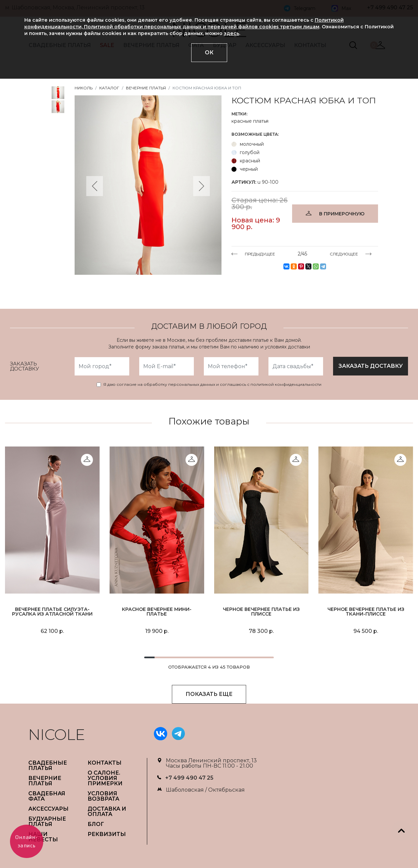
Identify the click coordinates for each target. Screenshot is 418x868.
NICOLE (57, 734)
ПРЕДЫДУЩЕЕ (260, 254)
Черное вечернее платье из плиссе (261, 612)
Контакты (105, 763)
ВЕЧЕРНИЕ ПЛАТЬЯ (45, 781)
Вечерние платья (146, 88)
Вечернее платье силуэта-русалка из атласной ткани (52, 612)
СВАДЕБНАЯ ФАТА (47, 796)
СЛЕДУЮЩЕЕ (344, 254)
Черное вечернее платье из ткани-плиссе (366, 612)
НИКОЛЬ (84, 88)
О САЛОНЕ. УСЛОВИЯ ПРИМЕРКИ (105, 778)
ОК (209, 53)
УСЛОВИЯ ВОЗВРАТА (103, 796)
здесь (231, 33)
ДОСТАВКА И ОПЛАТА (107, 811)
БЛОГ (96, 824)
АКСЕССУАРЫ (48, 809)
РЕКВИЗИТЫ (107, 834)
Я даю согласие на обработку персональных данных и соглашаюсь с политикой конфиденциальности (212, 384)
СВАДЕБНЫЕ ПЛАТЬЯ (48, 765)
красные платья (250, 121)
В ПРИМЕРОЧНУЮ (342, 214)
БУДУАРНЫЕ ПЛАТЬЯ (47, 821)
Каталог (109, 88)
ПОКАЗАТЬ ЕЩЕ (209, 694)
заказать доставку (371, 366)
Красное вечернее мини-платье (157, 612)
